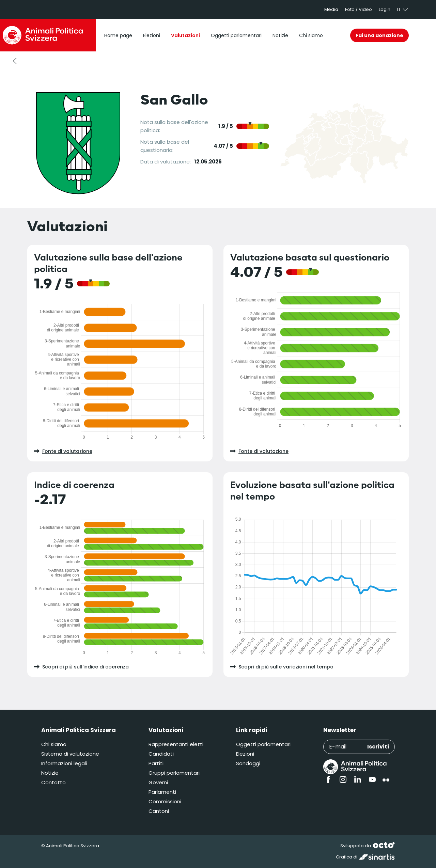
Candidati (161, 754)
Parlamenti (162, 792)
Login (385, 9)
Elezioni (245, 754)
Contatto (53, 782)
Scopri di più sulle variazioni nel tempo (282, 667)
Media (331, 9)
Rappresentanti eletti (176, 744)
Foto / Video (359, 9)
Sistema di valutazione (70, 754)
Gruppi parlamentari (174, 773)
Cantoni (159, 811)
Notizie (50, 773)
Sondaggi (248, 763)
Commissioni (165, 801)
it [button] (403, 10)
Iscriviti (378, 747)
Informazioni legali (64, 763)
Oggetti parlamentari (263, 744)
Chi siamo (54, 744)
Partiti (156, 763)
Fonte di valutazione (63, 451)
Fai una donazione (379, 35)
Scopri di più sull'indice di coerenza (81, 667)
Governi (158, 782)
